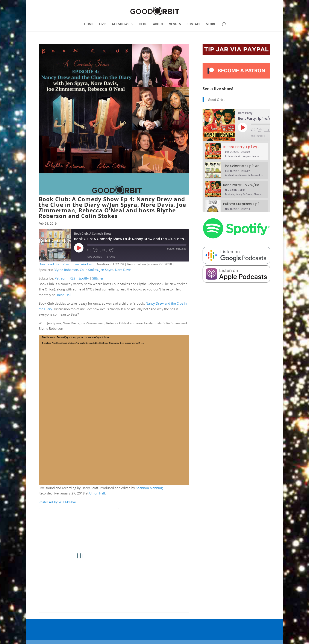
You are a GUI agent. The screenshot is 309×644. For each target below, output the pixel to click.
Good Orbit (216, 100)
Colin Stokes (89, 270)
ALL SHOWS (121, 24)
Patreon (61, 278)
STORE (211, 24)
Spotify (84, 278)
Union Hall (63, 295)
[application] (114, 410)
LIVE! (103, 24)
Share (111, 257)
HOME (89, 24)
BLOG (143, 24)
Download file (49, 264)
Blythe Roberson (66, 270)
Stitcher (98, 278)
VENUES (175, 24)
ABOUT (158, 24)
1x (103, 250)
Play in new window (77, 264)
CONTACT (194, 24)
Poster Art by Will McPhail (58, 502)
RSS (72, 278)
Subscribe (95, 257)
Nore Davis (123, 270)
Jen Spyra (106, 270)
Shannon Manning (149, 488)
